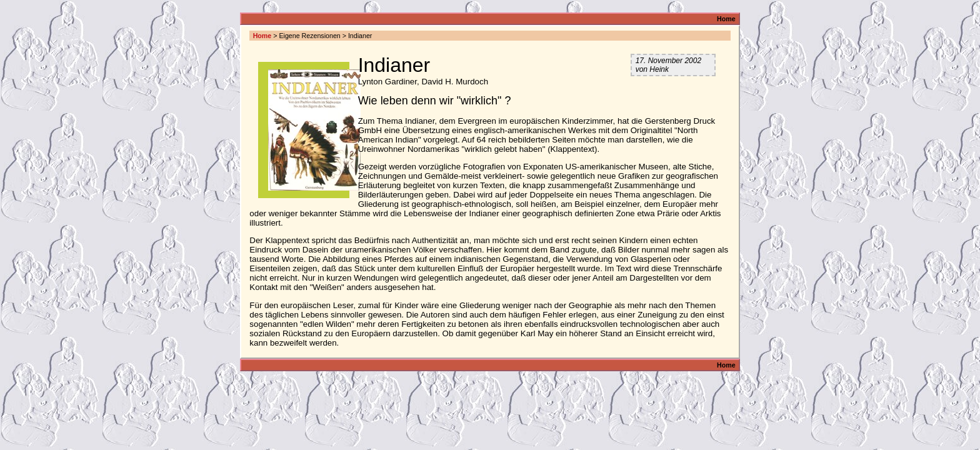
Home (726, 19)
